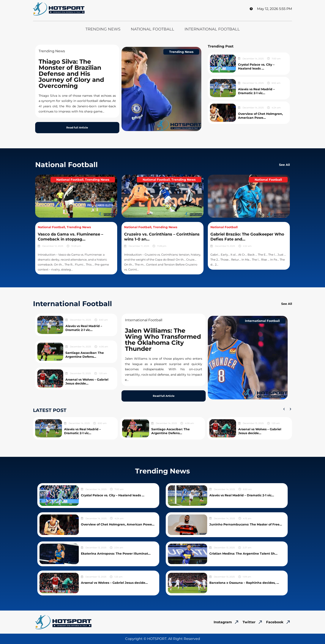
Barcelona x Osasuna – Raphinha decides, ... (244, 583)
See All (284, 165)
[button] (284, 409)
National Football (152, 29)
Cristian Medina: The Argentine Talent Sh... (243, 554)
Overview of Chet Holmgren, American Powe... (260, 116)
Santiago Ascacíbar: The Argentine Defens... (85, 355)
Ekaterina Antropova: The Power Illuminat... (116, 554)
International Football (212, 29)
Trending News (103, 29)
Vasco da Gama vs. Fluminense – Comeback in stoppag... (70, 237)
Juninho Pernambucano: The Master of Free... (246, 524)
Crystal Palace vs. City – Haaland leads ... (256, 66)
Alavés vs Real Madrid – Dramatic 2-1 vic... (256, 91)
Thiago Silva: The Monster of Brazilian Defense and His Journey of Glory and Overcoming (71, 74)
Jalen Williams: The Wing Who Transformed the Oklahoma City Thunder (163, 340)
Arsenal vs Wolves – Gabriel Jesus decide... (87, 381)
